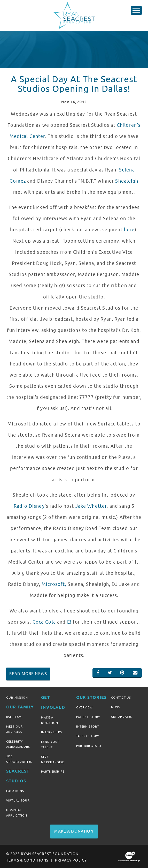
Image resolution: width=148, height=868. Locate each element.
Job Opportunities (19, 758)
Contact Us (121, 698)
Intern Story (88, 726)
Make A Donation (50, 720)
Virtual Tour (18, 799)
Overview (84, 708)
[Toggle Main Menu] (136, 10)
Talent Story (88, 736)
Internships (52, 732)
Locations (15, 790)
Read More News (28, 674)
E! (69, 622)
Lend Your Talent (50, 744)
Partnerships (53, 770)
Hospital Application (17, 811)
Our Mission (17, 698)
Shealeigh (127, 181)
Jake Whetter (91, 506)
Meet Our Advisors (14, 729)
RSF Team (14, 717)
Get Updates (122, 716)
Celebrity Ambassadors (18, 743)
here (129, 230)
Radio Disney (29, 506)
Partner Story (89, 745)
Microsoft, (54, 584)
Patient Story (88, 717)
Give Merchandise (53, 759)
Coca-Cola (44, 622)
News (116, 707)
